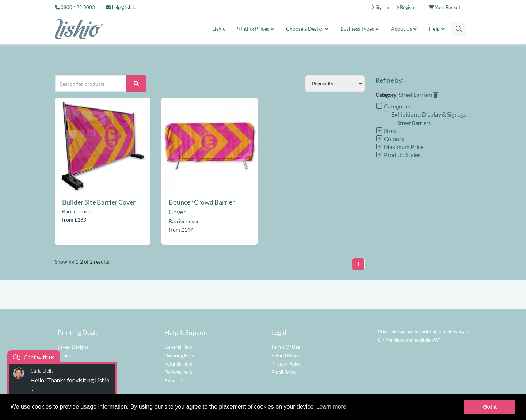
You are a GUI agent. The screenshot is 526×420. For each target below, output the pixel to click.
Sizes (386, 131)
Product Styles (398, 155)
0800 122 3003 (78, 7)
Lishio (219, 29)
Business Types (361, 29)
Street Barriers (418, 95)
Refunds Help (178, 364)
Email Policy (284, 372)
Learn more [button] (331, 407)
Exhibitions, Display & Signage (425, 114)
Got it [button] (490, 407)
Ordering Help (179, 355)
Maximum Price (399, 147)
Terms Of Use (286, 347)
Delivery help (178, 372)
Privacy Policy (286, 364)
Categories (393, 106)
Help (438, 29)
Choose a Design (308, 29)
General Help (178, 347)
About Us (405, 29)
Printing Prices (256, 29)
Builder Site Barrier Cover (99, 202)
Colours (390, 139)
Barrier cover (77, 211)
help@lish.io (121, 7)
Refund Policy (285, 355)
